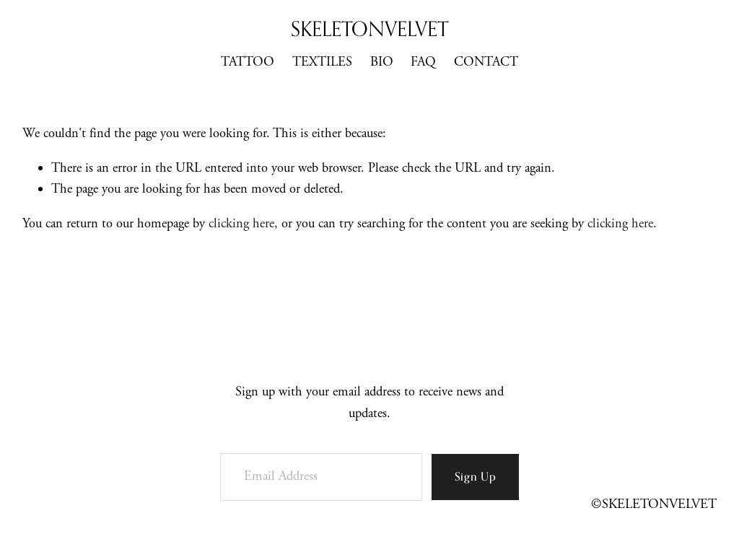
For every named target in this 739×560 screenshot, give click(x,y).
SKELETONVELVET (369, 29)
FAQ (423, 62)
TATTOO (248, 62)
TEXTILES (322, 62)
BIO (382, 62)
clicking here (241, 224)
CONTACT (486, 62)
